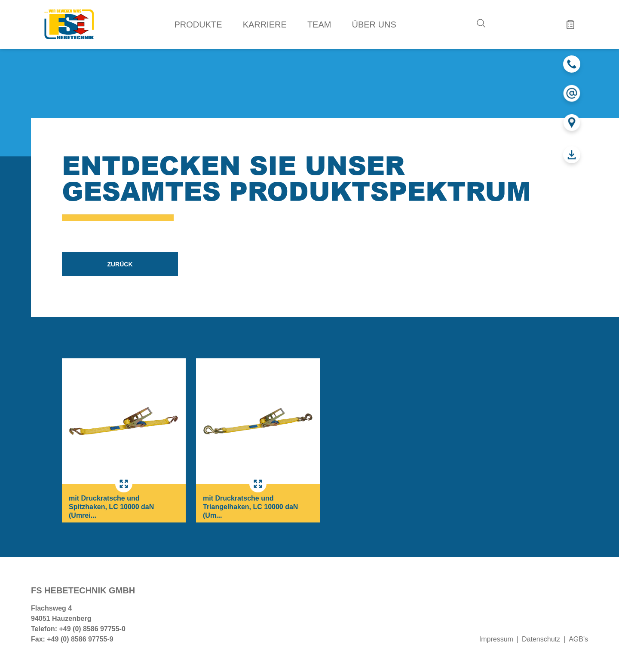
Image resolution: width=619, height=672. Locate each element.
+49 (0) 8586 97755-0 (92, 629)
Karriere (265, 24)
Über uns (374, 24)
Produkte (198, 24)
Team (319, 24)
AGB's (578, 639)
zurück (120, 264)
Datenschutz (541, 639)
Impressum (496, 639)
